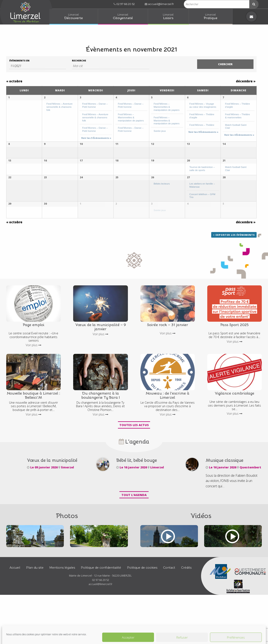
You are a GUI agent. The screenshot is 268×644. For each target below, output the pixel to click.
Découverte (74, 16)
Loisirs (168, 16)
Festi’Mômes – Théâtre (202, 125)
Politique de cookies (142, 612)
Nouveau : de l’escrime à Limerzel (168, 440)
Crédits (186, 612)
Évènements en (19, 60)
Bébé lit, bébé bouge (137, 505)
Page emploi (34, 369)
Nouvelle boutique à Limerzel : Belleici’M (33, 440)
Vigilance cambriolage (235, 438)
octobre (14, 81)
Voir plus (33, 390)
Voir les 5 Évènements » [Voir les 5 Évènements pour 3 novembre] (96, 138)
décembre (246, 81)
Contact (169, 612)
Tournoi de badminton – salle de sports (202, 183)
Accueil (15, 612)
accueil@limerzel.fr (159, 4)
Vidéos (201, 560)
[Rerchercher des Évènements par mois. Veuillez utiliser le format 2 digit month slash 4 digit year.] (38, 66)
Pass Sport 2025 (234, 369)
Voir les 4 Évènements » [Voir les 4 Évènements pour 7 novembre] (239, 135)
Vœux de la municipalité (52, 505)
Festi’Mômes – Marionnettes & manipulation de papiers (131, 117)
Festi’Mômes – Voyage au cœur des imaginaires (203, 105)
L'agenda (134, 486)
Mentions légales (62, 612)
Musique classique (224, 505)
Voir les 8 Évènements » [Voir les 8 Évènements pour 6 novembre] (203, 132)
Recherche (79, 60)
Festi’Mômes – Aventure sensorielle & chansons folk (59, 107)
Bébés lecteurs (162, 211)
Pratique (211, 16)
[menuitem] (74, 17)
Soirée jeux (160, 131)
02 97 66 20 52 (124, 4)
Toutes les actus (134, 470)
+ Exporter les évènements (234, 279)
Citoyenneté (123, 16)
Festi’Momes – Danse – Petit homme (95, 105)
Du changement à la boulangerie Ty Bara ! (101, 440)
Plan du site (35, 612)
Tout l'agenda (134, 540)
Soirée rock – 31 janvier (168, 369)
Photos (67, 560)
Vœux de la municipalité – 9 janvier (101, 371)
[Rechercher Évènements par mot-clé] (111, 66)
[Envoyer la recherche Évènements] (225, 64)
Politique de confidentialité (101, 612)
